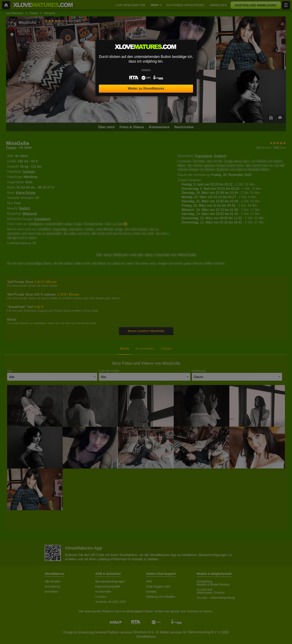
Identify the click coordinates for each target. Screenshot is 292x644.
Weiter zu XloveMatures (146, 88)
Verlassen (146, 70)
